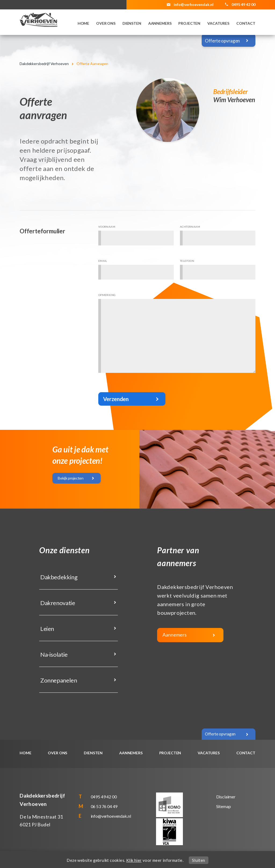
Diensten (132, 23)
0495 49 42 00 (104, 797)
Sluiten (199, 860)
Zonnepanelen (58, 680)
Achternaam (190, 227)
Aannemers (160, 23)
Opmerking (107, 295)
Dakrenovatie (57, 603)
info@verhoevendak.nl (194, 4)
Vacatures (218, 23)
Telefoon (187, 261)
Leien (47, 629)
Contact (246, 23)
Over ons (106, 23)
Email (103, 261)
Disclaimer (226, 797)
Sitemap (224, 806)
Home (83, 23)
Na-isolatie (53, 654)
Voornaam (107, 227)
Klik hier (134, 860)
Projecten (189, 23)
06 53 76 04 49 (104, 806)
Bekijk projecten (70, 478)
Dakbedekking (58, 577)
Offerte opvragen (222, 41)
